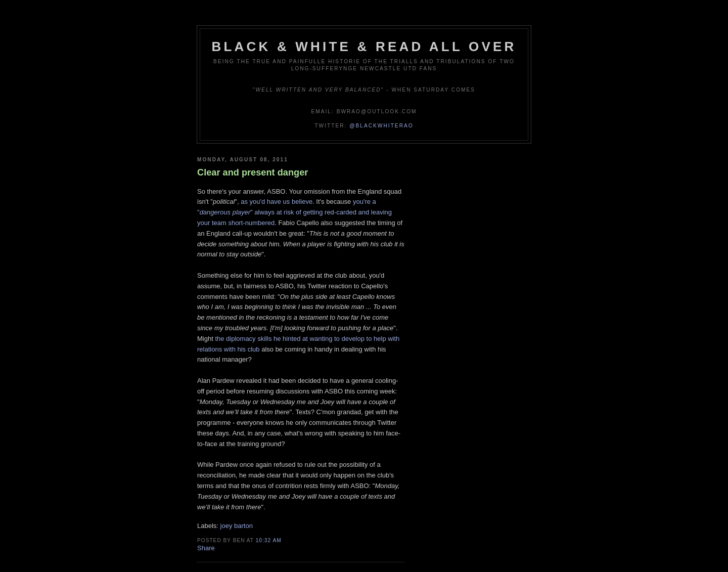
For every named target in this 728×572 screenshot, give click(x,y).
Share (206, 548)
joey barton (237, 526)
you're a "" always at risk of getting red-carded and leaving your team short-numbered (294, 212)
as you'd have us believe (277, 202)
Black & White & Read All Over (364, 47)
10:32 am (269, 540)
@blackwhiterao (381, 126)
